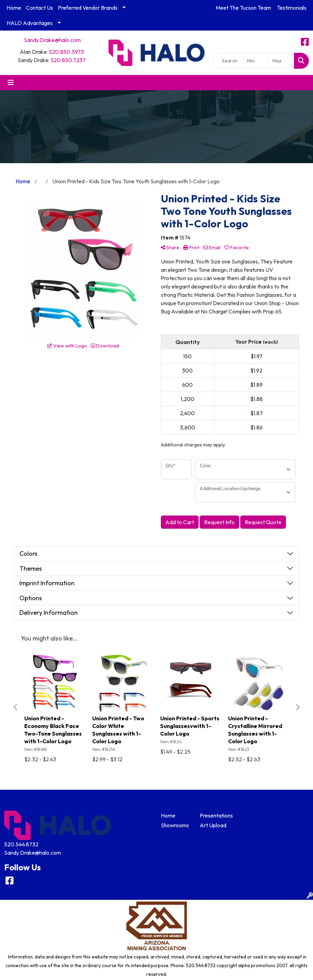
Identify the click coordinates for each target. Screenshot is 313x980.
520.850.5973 (66, 52)
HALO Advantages (30, 23)
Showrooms (175, 825)
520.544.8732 (21, 844)
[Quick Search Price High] (281, 61)
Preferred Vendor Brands (88, 8)
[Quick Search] (228, 61)
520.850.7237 (68, 60)
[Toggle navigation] (11, 83)
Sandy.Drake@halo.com (52, 40)
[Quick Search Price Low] (256, 61)
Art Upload (213, 825)
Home (14, 8)
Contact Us (40, 8)
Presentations (215, 815)
